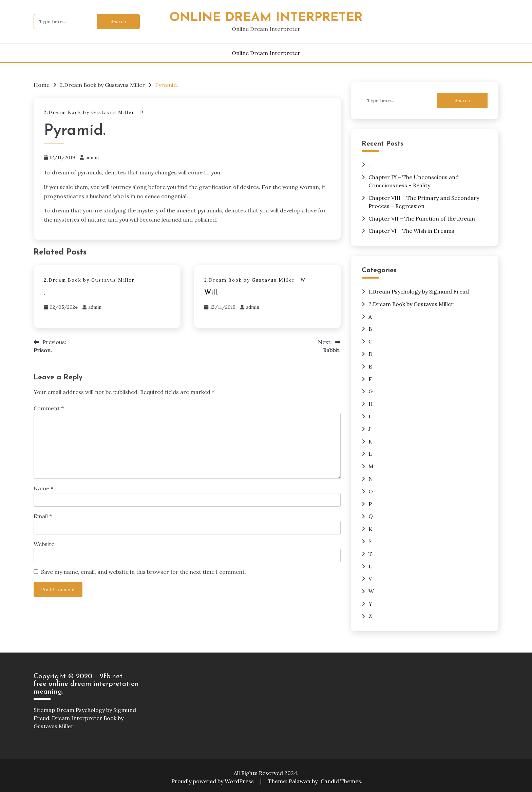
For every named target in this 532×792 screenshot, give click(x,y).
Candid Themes (341, 781)
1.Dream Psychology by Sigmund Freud (419, 291)
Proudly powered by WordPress (213, 781)
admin (92, 157)
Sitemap (44, 710)
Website (44, 544)
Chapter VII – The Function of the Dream (422, 219)
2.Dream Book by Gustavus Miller (89, 112)
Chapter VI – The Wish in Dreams (411, 231)
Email (43, 516)
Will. (211, 293)
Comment (49, 408)
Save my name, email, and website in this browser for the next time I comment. (144, 572)
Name (43, 488)
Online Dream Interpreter (266, 18)
